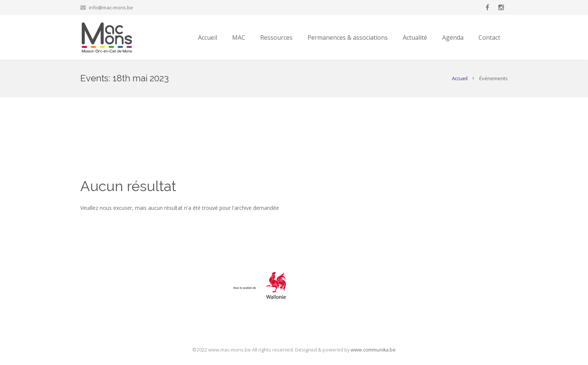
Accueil (460, 78)
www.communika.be (373, 350)
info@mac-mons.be (111, 7)
